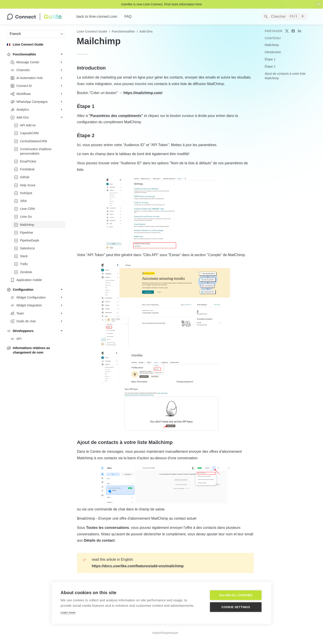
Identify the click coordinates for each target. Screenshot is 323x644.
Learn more (68, 612)
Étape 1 (270, 59)
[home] (38, 17)
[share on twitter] (287, 31)
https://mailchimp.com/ (143, 93)
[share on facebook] (293, 31)
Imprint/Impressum (165, 633)
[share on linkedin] (299, 31)
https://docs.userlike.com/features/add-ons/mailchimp (138, 566)
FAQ (128, 16)
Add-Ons (146, 31)
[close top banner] (319, 4)
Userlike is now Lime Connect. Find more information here (161, 4)
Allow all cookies (236, 595)
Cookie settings (236, 607)
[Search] (285, 17)
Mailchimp (272, 45)
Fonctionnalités (123, 31)
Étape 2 (270, 66)
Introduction (273, 52)
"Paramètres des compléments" (116, 116)
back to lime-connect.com (97, 16)
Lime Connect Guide (92, 31)
